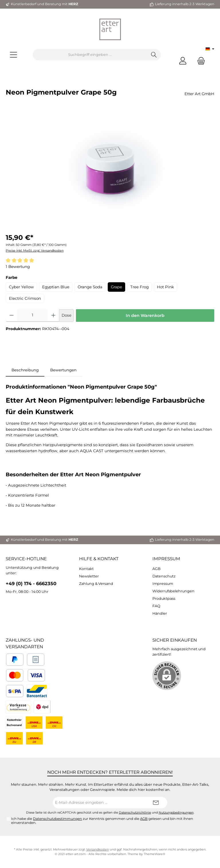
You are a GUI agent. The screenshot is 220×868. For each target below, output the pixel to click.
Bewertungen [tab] (63, 370)
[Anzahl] (33, 316)
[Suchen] (154, 55)
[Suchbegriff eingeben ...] (90, 55)
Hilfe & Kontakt (99, 559)
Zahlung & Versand (96, 584)
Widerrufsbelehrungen (173, 591)
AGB (157, 569)
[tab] (25, 370)
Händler (160, 613)
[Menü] (13, 55)
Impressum (166, 559)
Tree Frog (140, 287)
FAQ (156, 606)
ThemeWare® (155, 854)
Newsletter (89, 576)
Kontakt (86, 569)
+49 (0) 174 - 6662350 (31, 583)
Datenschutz (164, 576)
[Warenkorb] (199, 61)
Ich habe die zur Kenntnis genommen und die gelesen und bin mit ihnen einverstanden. (102, 821)
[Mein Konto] (183, 61)
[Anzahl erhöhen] (53, 316)
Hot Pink (165, 287)
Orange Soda (90, 287)
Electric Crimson (25, 298)
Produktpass (164, 598)
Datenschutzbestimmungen (57, 819)
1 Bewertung (18, 267)
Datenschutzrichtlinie (135, 813)
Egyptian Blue (56, 287)
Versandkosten (98, 850)
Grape (116, 287)
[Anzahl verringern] (12, 316)
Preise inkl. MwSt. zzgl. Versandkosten (35, 251)
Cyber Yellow (21, 287)
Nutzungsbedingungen (176, 813)
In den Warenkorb (145, 316)
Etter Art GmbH (199, 94)
